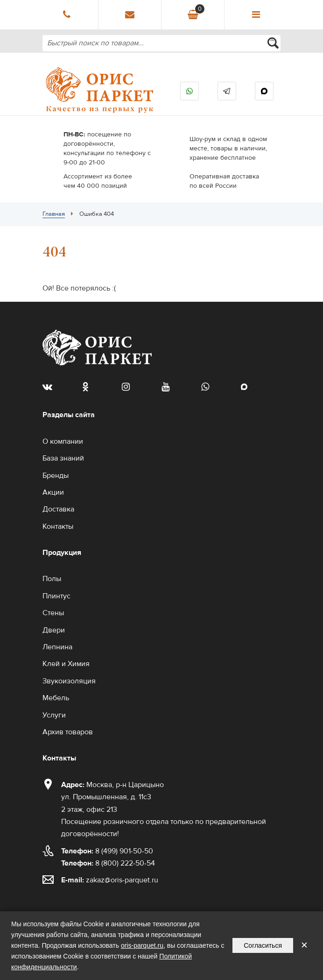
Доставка (58, 509)
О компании (63, 441)
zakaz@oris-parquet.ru (122, 880)
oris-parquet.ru (142, 945)
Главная (54, 214)
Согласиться (263, 945)
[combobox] (161, 43)
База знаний (63, 458)
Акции (53, 492)
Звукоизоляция (69, 681)
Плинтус (56, 596)
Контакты (58, 526)
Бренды (56, 476)
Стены (53, 613)
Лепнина (57, 647)
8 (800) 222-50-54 (108, 863)
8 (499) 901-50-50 (107, 851)
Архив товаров (68, 732)
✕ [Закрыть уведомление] (304, 945)
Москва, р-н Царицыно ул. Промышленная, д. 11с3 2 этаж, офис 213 (112, 797)
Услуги (54, 715)
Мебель (56, 698)
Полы (52, 579)
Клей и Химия (66, 664)
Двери (54, 630)
